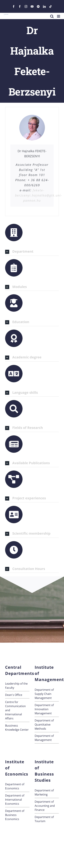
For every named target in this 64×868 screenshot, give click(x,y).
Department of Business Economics (15, 815)
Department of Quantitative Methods (44, 725)
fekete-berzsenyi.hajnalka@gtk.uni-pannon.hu (39, 195)
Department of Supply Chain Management (44, 694)
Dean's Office (14, 695)
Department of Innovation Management (44, 709)
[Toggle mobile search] (52, 16)
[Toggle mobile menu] (59, 16)
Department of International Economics (15, 800)
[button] (32, 252)
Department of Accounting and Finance (45, 806)
